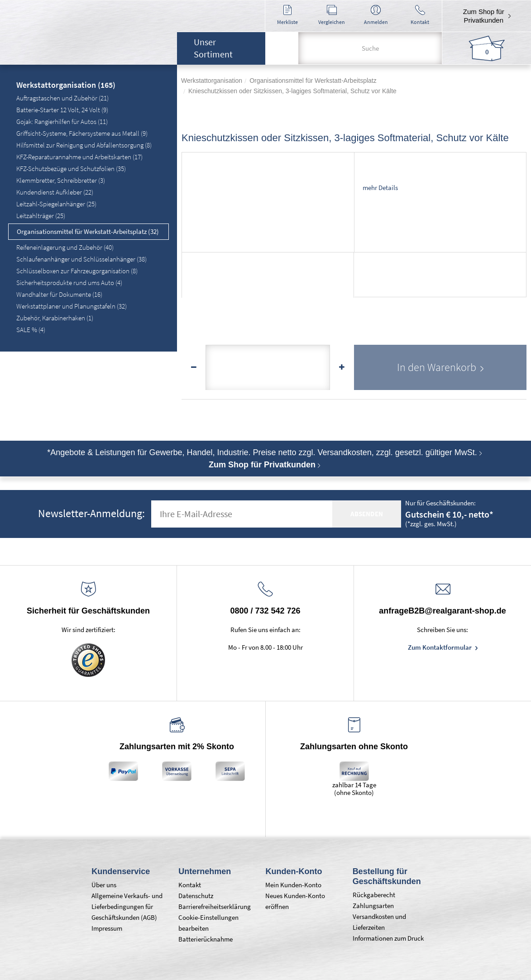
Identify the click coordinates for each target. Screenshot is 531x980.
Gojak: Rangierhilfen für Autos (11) (62, 121)
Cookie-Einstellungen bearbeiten (208, 923)
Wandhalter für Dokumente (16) (59, 294)
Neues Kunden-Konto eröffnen (295, 901)
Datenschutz (196, 896)
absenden (367, 514)
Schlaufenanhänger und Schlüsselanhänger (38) (81, 259)
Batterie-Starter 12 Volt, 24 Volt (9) (62, 110)
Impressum (107, 928)
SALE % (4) (31, 330)
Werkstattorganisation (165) (66, 86)
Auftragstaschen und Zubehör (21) (62, 98)
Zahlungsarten (373, 906)
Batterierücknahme (206, 939)
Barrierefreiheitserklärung (215, 906)
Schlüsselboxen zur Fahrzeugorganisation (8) (77, 271)
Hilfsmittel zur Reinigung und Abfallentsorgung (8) (84, 145)
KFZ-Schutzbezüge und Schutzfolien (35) (71, 169)
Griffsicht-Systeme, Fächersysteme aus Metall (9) (82, 133)
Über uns (104, 885)
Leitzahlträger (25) (41, 216)
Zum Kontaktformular (440, 647)
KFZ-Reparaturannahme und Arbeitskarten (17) (79, 157)
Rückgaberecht (374, 895)
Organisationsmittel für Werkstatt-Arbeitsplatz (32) (88, 231)
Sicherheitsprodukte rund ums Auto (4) (69, 283)
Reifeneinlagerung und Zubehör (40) (65, 247)
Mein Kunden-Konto (293, 885)
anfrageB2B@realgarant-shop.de (442, 611)
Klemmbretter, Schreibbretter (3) (61, 180)
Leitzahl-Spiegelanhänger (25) (56, 204)
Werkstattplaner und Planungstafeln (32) (72, 306)
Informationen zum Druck (388, 938)
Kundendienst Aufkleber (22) (55, 192)
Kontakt (190, 885)
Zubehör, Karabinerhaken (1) (55, 318)
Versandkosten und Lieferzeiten (379, 922)
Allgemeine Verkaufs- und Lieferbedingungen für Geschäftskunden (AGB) (127, 906)
